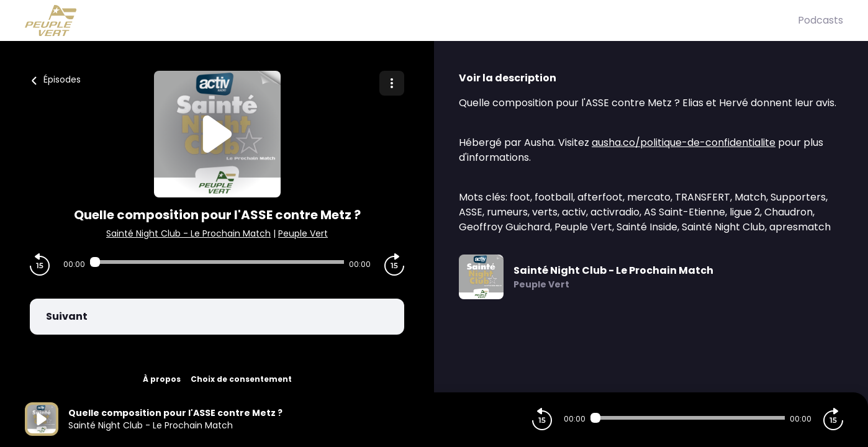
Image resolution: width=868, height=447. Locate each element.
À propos (162, 379)
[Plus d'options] (392, 83)
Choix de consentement (241, 379)
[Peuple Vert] (411, 20)
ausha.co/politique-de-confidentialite (684, 142)
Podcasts (821, 20)
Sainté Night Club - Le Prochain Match (188, 233)
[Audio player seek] (217, 262)
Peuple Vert (303, 233)
